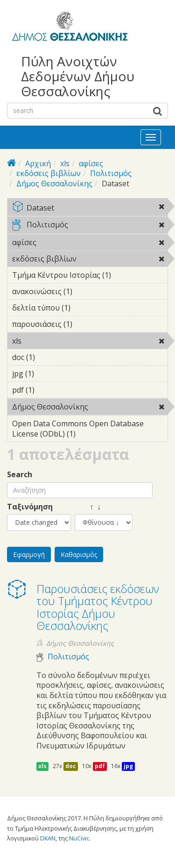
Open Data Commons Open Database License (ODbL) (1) (90, 430)
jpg (128, 766)
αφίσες (91, 163)
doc (71, 766)
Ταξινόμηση (30, 507)
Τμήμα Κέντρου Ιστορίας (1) (90, 276)
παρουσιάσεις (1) (87, 324)
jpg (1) (49, 374)
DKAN (48, 838)
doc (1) (49, 357)
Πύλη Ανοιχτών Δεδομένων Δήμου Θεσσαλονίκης (78, 76)
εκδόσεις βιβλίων (49, 173)
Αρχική (38, 163)
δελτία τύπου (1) (85, 308)
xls (65, 163)
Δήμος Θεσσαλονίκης (54, 183)
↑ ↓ (88, 507)
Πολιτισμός (111, 173)
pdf (100, 766)
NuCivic (79, 838)
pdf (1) (49, 390)
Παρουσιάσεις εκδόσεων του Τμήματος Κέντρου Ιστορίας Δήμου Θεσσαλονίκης (98, 607)
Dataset (90, 208)
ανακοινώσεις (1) (87, 291)
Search (20, 475)
